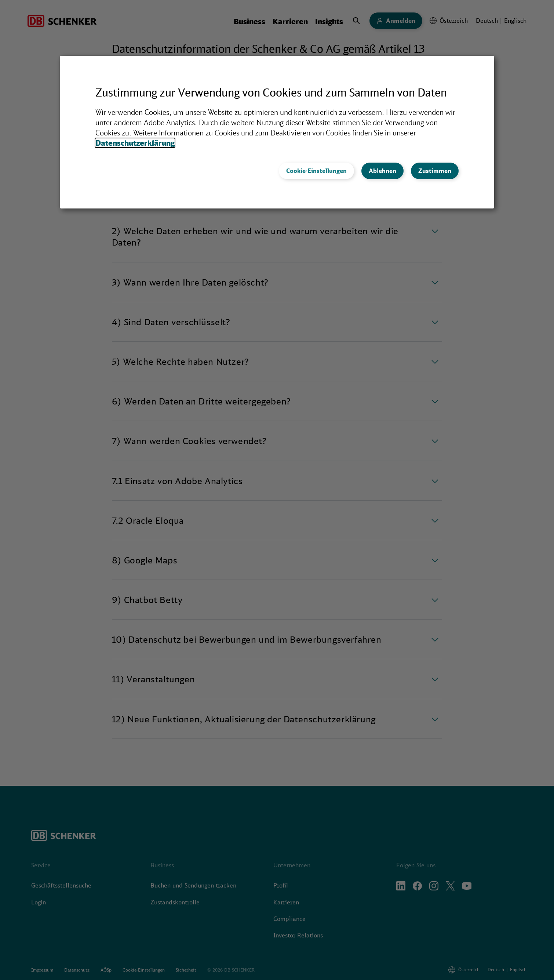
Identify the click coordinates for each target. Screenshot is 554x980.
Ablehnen (382, 171)
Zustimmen (435, 171)
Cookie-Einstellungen (316, 171)
